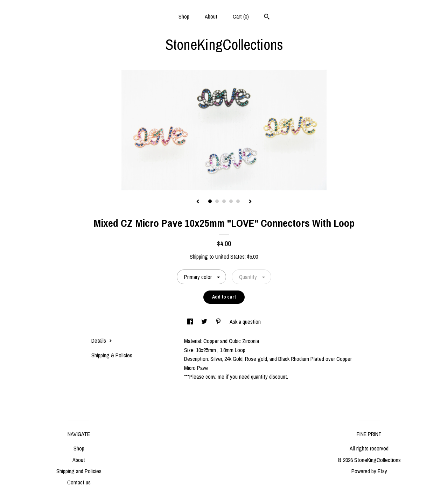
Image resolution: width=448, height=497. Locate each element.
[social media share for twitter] (205, 322)
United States (230, 257)
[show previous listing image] (198, 202)
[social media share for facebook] (191, 322)
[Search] (267, 17)
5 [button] (238, 201)
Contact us (79, 482)
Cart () (241, 16)
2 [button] (217, 201)
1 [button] (210, 201)
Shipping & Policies (112, 355)
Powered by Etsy (369, 471)
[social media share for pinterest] (219, 322)
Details (102, 341)
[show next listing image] (250, 202)
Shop (184, 16)
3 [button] (224, 201)
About (211, 16)
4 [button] (231, 201)
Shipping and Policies (79, 471)
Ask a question (245, 322)
